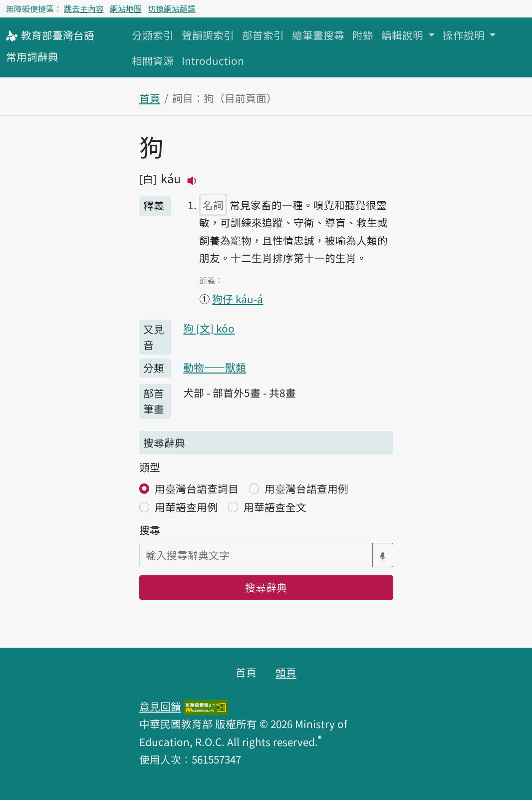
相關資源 (153, 60)
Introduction (213, 60)
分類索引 (153, 35)
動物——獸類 (215, 367)
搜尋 (150, 530)
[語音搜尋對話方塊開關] (383, 555)
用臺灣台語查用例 (306, 488)
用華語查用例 (186, 507)
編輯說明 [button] (403, 35)
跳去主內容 (84, 8)
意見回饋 (160, 706)
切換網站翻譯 (172, 8)
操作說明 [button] (465, 35)
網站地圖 (126, 8)
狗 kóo (209, 328)
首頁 (150, 98)
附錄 (363, 35)
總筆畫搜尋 (318, 35)
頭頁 (286, 672)
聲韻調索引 (208, 35)
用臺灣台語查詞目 (197, 488)
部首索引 (263, 35)
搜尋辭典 (266, 587)
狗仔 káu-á (238, 299)
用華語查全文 (275, 507)
